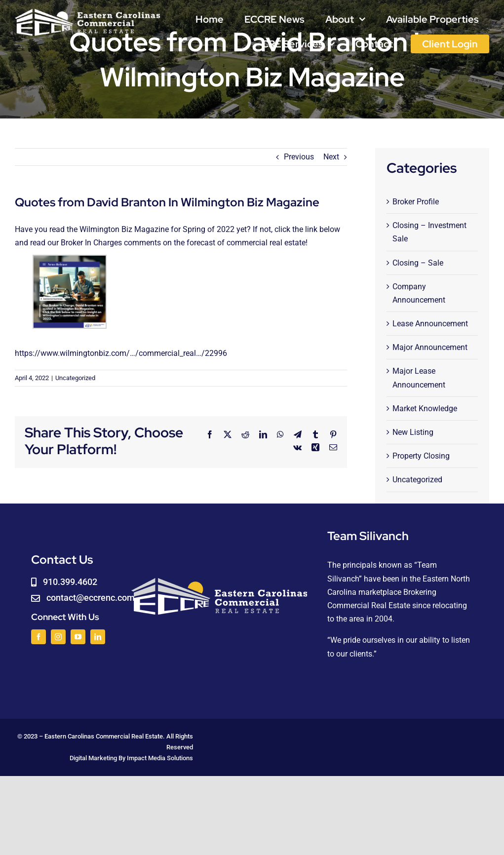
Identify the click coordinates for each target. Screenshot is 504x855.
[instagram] (58, 637)
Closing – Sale (418, 263)
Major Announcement (430, 347)
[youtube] (78, 637)
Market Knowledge (425, 408)
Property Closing (421, 456)
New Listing (413, 432)
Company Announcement (419, 293)
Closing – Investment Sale (429, 232)
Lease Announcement (430, 324)
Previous (299, 157)
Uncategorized (75, 378)
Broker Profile (416, 202)
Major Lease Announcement (419, 378)
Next (331, 157)
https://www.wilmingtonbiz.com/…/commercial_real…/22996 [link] (121, 353)
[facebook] (39, 637)
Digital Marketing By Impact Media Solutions (131, 758)
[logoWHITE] (88, 11)
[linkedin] (98, 637)
